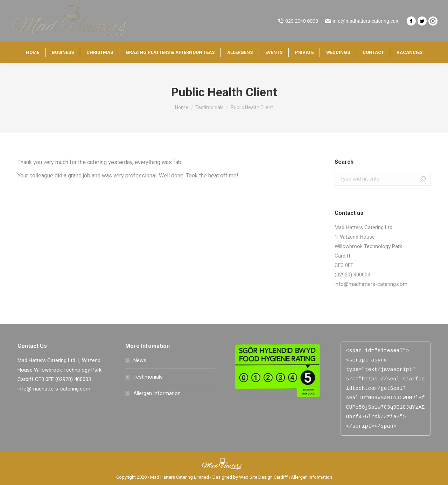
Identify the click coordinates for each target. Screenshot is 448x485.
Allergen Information (157, 393)
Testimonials (148, 377)
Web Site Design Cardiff (263, 477)
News (140, 360)
